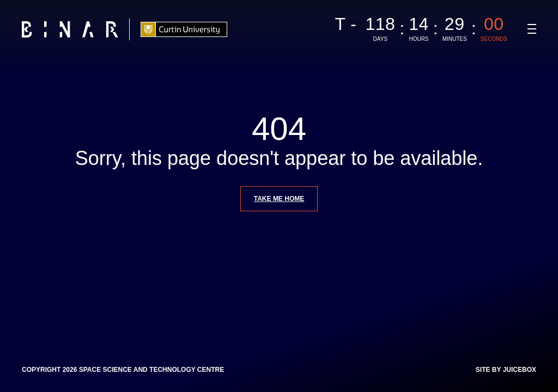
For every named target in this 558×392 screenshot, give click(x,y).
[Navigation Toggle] (532, 29)
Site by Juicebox (506, 370)
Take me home (279, 199)
